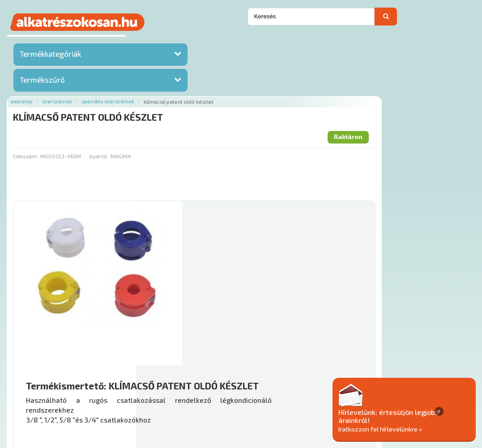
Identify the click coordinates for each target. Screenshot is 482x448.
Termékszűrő (42, 82)
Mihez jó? (273, 315)
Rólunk (139, 394)
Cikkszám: (143, 96)
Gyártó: (215, 96)
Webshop (139, 41)
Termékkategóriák (50, 56)
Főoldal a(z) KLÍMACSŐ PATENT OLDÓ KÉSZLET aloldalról (210, 366)
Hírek (163, 394)
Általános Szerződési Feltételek (342, 394)
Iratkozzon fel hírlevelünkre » (413, 429)
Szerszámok (174, 41)
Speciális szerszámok (225, 41)
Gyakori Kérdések (262, 394)
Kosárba (436, 341)
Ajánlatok (108, 394)
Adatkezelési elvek (424, 394)
